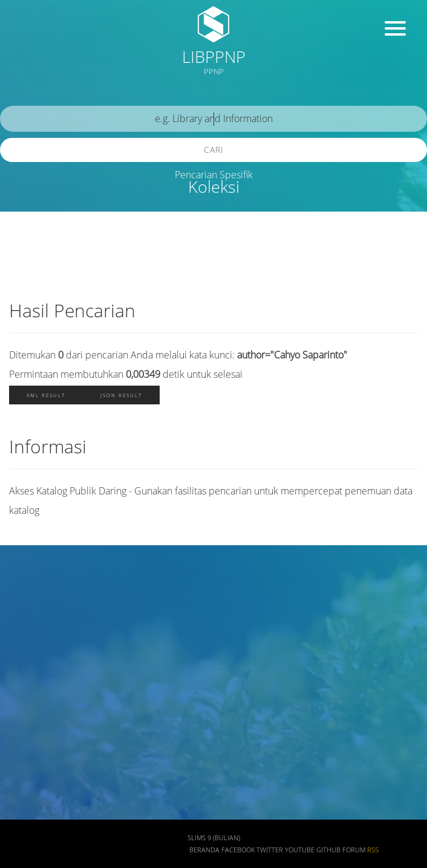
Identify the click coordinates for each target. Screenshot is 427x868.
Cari (214, 150)
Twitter (270, 850)
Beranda (204, 850)
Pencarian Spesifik (214, 175)
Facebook (238, 850)
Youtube (300, 850)
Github (328, 850)
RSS (373, 850)
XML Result (46, 395)
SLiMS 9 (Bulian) (214, 838)
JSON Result (121, 395)
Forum (354, 850)
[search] (213, 119)
